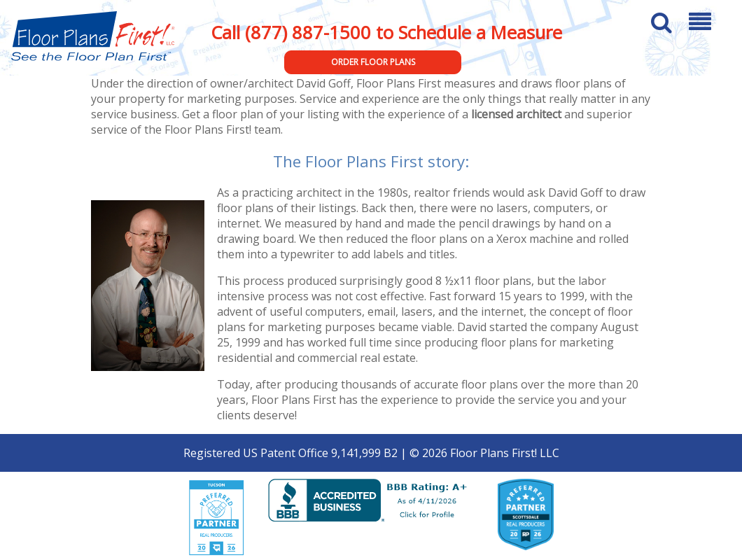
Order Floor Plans (373, 62)
